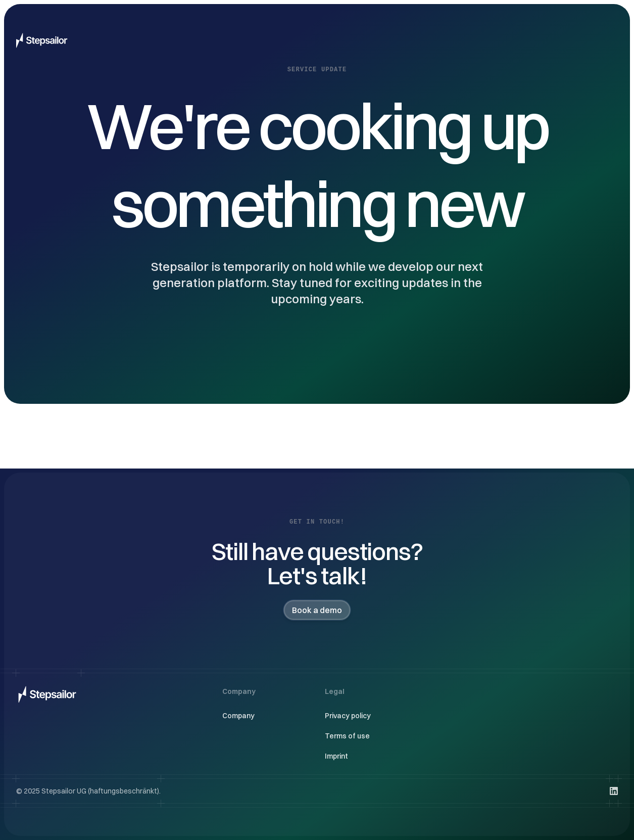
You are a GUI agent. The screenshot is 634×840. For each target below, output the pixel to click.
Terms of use (347, 736)
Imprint (336, 756)
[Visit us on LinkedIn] (614, 791)
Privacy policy (348, 716)
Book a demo (317, 610)
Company (238, 716)
